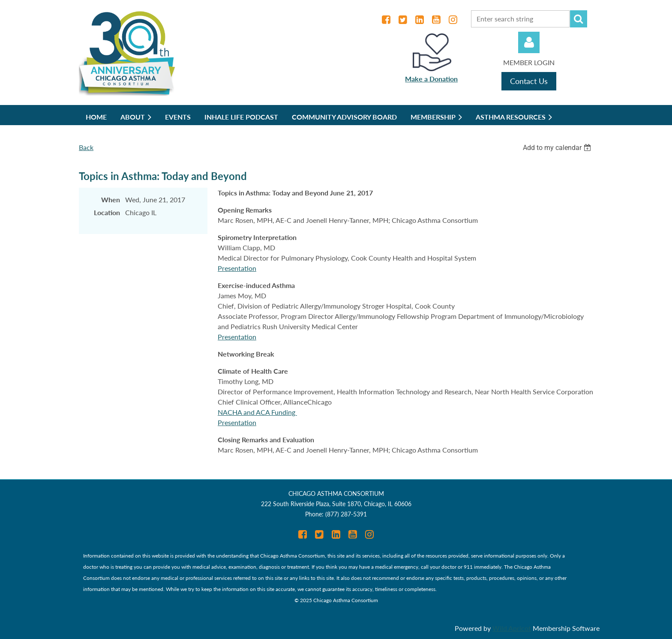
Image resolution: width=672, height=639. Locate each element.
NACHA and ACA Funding (257, 412)
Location (107, 212)
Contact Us (529, 81)
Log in (529, 42)
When (111, 199)
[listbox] (558, 148)
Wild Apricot (512, 628)
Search (579, 19)
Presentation (237, 268)
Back (86, 147)
